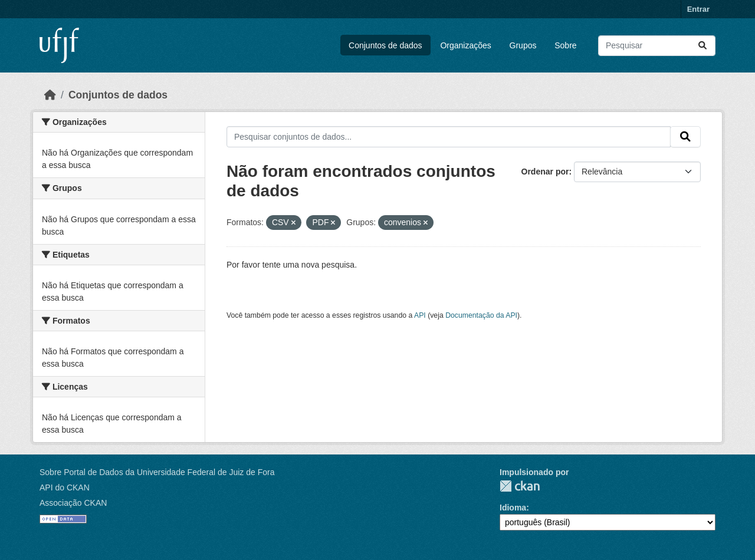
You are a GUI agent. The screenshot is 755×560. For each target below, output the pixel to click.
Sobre (565, 45)
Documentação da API (481, 315)
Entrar (698, 9)
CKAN (520, 486)
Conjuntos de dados (385, 45)
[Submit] (703, 46)
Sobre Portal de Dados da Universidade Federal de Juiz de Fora (157, 472)
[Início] (50, 95)
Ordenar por (545, 172)
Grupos (523, 45)
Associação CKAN (73, 503)
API (420, 315)
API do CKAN (65, 487)
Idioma (513, 508)
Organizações (465, 45)
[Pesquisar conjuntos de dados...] (657, 46)
